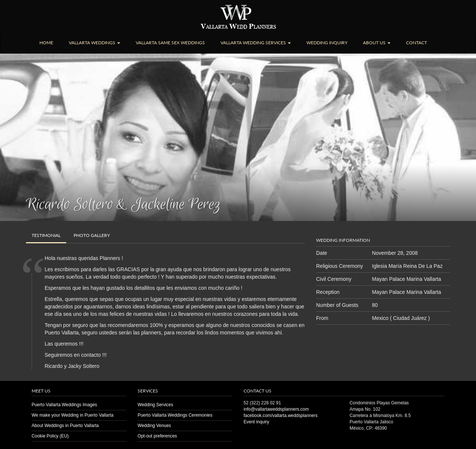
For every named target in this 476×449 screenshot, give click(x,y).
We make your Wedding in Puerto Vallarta (73, 415)
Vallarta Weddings (94, 43)
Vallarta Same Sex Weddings (170, 43)
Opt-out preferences (157, 436)
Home (46, 43)
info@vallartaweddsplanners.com (276, 409)
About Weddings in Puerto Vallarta (65, 426)
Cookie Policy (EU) (50, 436)
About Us (377, 43)
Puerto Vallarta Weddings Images (64, 405)
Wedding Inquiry (327, 43)
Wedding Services (155, 405)
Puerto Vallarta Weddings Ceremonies (175, 415)
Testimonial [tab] (46, 235)
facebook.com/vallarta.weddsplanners (281, 416)
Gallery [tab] (92, 235)
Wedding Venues (154, 426)
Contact (416, 43)
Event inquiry (256, 422)
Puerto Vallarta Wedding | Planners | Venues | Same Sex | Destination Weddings (238, 17)
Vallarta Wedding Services (256, 43)
